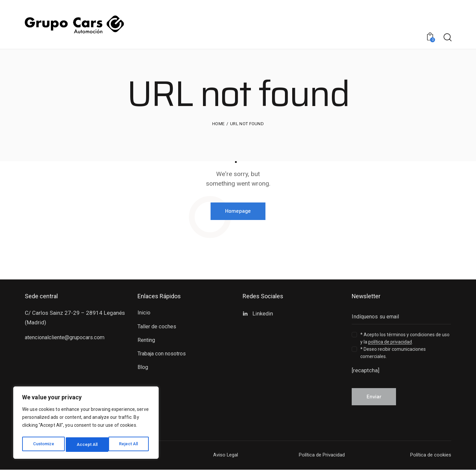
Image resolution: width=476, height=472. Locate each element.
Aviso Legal (224, 457)
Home (218, 124)
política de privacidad (390, 343)
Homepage (238, 212)
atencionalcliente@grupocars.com (67, 338)
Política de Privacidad (319, 457)
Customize (43, 445)
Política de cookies (429, 457)
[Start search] (447, 37)
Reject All (87, 445)
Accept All (129, 445)
